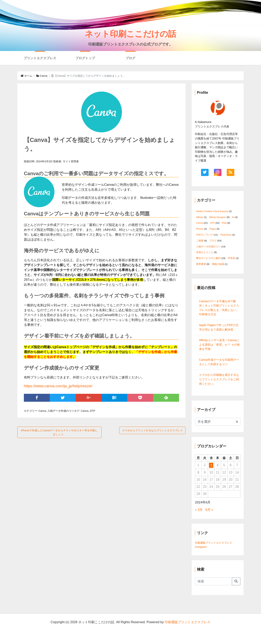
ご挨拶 (200, 241)
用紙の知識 (218, 264)
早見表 (231, 258)
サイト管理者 (71, 161)
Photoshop (226, 235)
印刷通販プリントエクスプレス (213, 543)
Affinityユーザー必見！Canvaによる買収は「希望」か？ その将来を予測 (219, 345)
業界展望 (201, 264)
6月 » (209, 510)
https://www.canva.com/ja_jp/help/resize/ (58, 386)
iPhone (200, 229)
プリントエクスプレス (40, 58)
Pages (213, 229)
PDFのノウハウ (205, 235)
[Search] (213, 581)
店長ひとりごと (205, 252)
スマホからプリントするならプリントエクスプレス (152, 430)
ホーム (26, 76)
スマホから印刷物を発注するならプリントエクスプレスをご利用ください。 (219, 379)
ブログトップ (85, 58)
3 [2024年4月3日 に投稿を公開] (211, 465)
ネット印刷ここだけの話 (130, 34)
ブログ (130, 58)
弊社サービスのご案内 (208, 258)
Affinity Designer (218, 217)
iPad (224, 223)
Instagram (201, 547)
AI (233, 217)
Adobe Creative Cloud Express (212, 211)
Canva (42, 76)
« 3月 (199, 510)
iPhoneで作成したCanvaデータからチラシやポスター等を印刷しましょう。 (59, 432)
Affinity (200, 217)
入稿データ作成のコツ (61, 411)
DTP (93, 411)
